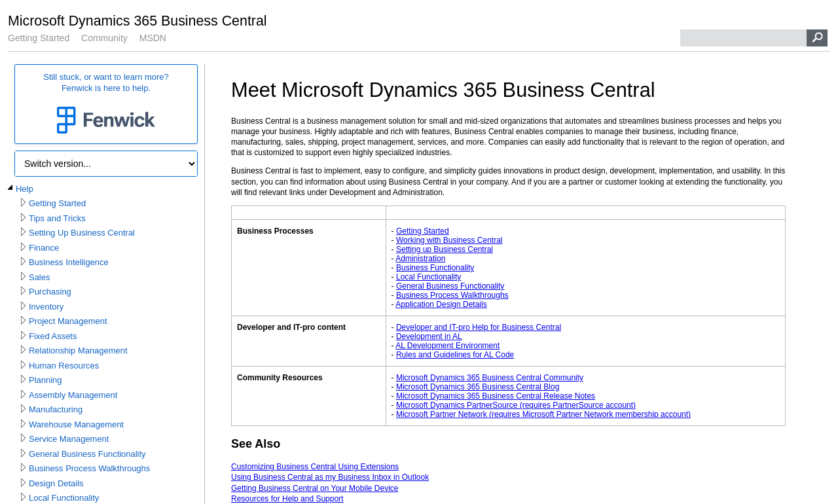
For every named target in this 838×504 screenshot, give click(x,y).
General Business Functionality (87, 454)
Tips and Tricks (57, 218)
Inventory (46, 307)
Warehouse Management (76, 424)
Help (25, 189)
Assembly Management (73, 395)
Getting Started (39, 38)
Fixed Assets (53, 336)
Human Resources (64, 366)
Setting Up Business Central (82, 233)
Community (104, 38)
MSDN (153, 38)
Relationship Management (78, 351)
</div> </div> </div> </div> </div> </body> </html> (511, 128)
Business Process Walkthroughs (89, 468)
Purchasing (50, 292)
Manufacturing (56, 409)
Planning (45, 380)
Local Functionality (64, 498)
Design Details (56, 483)
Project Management (68, 321)
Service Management (69, 439)
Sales (39, 277)
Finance (44, 248)
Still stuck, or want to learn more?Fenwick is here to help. (106, 104)
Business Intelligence (69, 262)
